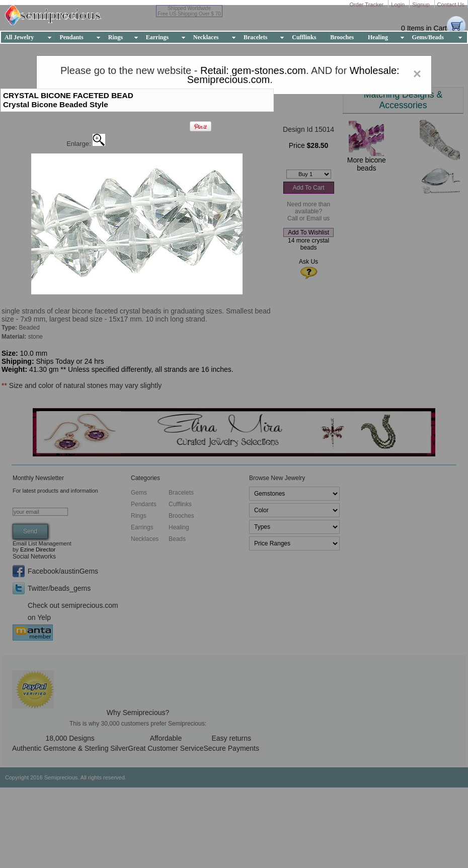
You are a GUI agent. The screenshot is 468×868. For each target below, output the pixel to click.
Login (399, 5)
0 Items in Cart (424, 28)
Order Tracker (367, 5)
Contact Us (451, 5)
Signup (421, 5)
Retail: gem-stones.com (253, 70)
